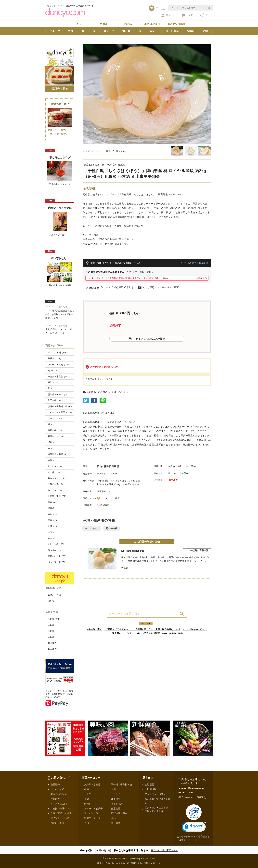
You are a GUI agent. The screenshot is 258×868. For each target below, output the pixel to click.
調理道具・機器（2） (58, 454)
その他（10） (54, 472)
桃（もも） (122, 151)
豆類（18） (53, 382)
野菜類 (88, 804)
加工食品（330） (56, 400)
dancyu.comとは (59, 794)
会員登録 (55, 784)
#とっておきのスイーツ (195, 629)
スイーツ (109, 31)
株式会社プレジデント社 (164, 850)
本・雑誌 (116, 823)
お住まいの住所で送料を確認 (193, 263)
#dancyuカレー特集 (173, 633)
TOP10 (128, 24)
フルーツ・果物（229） (59, 365)
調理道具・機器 (119, 813)
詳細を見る (201, 278)
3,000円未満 (54, 619)
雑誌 (206, 31)
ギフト (80, 24)
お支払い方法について (62, 808)
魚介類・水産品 (92, 784)
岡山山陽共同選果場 (108, 466)
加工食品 (116, 799)
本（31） (52, 448)
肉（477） (53, 370)
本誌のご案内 (152, 24)
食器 (113, 818)
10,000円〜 (53, 643)
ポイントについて (60, 818)
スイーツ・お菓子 (93, 808)
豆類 (87, 823)
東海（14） (53, 514)
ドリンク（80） (55, 418)
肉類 (87, 789)
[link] (194, 827)
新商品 (104, 24)
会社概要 (149, 784)
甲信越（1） (54, 508)
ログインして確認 (111, 498)
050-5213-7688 (186, 793)
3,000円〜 (53, 625)
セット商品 (117, 804)
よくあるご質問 (59, 804)
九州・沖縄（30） (57, 544)
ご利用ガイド (57, 799)
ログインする (57, 789)
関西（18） (53, 520)
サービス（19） (55, 466)
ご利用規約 (151, 789)
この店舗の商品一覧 (198, 550)
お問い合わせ (57, 823)
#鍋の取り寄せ (95, 629)
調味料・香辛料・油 (121, 784)
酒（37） (52, 424)
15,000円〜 (53, 649)
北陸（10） (53, 526)
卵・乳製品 (172, 31)
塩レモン (52, 601)
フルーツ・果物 (103, 151)
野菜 (71, 31)
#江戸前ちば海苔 (151, 633)
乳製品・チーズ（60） (59, 394)
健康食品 (116, 808)
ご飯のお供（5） (56, 484)
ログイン (168, 15)
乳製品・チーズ (92, 818)
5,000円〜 (53, 631)
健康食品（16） (55, 430)
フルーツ (55, 31)
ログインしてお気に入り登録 (147, 339)
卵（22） (52, 388)
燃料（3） (53, 442)
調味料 (191, 31)
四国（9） (53, 538)
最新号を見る (60, 89)
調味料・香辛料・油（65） (61, 406)
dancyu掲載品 (177, 24)
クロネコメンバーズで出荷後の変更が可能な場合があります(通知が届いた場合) (127, 278)
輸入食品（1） (55, 550)
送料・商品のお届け (61, 813)
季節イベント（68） (58, 556)
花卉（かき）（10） (58, 478)
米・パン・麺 (91, 813)
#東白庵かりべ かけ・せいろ (125, 633)
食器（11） (53, 460)
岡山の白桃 (112, 528)
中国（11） (53, 532)
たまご (88, 794)
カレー (153, 31)
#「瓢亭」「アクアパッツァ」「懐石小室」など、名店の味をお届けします (142, 629)
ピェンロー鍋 (54, 595)
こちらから (122, 392)
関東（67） (53, 502)
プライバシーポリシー (156, 794)
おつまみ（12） (55, 490)
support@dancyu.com (191, 788)
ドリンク (116, 794)
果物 (87, 799)
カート (206, 15)
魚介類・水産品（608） (59, 377)
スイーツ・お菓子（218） (60, 412)
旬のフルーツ (92, 528)
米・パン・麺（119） (58, 353)
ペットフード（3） (57, 562)
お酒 (113, 789)
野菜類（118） (55, 358)
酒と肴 (126, 31)
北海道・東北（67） (58, 496)
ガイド (187, 15)
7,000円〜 (53, 637)
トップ (86, 151)
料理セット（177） (57, 436)
